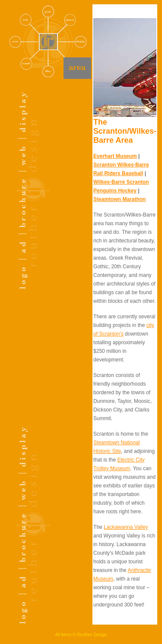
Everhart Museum (115, 156)
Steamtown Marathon (119, 199)
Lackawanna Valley (126, 527)
